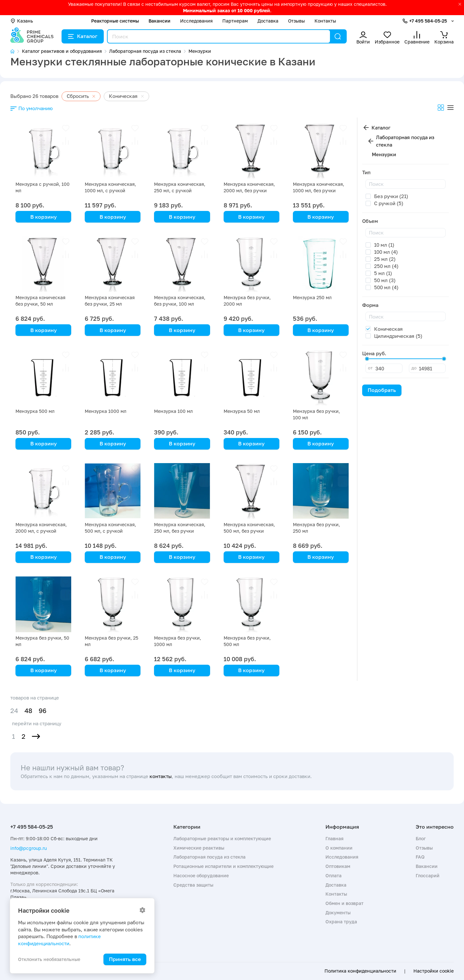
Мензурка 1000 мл (106, 411)
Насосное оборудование (201, 875)
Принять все (125, 959)
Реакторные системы (115, 21)
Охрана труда (341, 922)
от (370, 368)
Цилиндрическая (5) (398, 336)
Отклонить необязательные (49, 959)
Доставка (268, 21)
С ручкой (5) (389, 203)
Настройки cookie (434, 971)
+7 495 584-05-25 (428, 21)
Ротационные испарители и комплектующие (223, 866)
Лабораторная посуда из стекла (405, 141)
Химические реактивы (199, 848)
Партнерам (235, 21)
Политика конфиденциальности (360, 971)
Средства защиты (193, 885)
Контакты (325, 21)
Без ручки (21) (391, 196)
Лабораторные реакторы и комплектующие (222, 838)
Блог (421, 838)
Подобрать (382, 390)
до (414, 368)
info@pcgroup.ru (29, 848)
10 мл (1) (384, 245)
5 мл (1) (383, 273)
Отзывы (296, 21)
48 (28, 711)
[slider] (367, 359)
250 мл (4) (386, 266)
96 (43, 711)
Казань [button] (22, 21)
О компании (339, 848)
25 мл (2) (385, 259)
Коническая (388, 329)
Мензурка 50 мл (242, 411)
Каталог (83, 36)
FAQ (420, 857)
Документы (338, 913)
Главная (334, 838)
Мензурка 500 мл (35, 411)
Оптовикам (338, 866)
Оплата (333, 875)
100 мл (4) (386, 252)
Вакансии (159, 21)
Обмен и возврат (344, 903)
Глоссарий (428, 875)
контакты (161, 776)
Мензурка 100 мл (173, 411)
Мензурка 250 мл (312, 297)
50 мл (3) (385, 280)
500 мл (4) (386, 287)
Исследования (196, 21)
